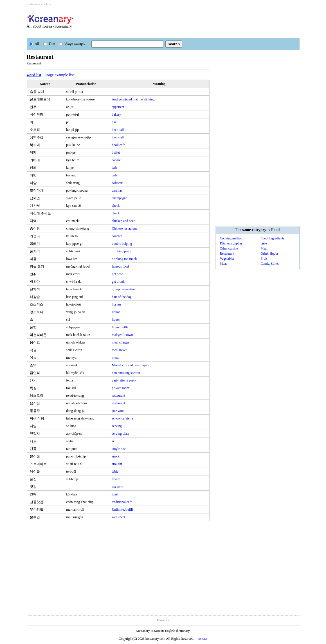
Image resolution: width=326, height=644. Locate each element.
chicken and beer (123, 221)
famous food (120, 266)
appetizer (118, 107)
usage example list (59, 75)
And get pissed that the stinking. (134, 99)
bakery (117, 115)
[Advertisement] (194, 22)
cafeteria (118, 183)
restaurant (119, 396)
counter (117, 236)
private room (121, 388)
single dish (119, 449)
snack (116, 456)
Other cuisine (229, 248)
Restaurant (227, 253)
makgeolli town (122, 335)
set (114, 441)
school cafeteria (123, 418)
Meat (223, 264)
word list (34, 75)
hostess (117, 304)
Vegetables (227, 259)
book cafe (119, 145)
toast (115, 494)
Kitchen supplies (231, 243)
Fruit (264, 259)
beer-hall (118, 130)
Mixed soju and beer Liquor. (131, 365)
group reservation (124, 289)
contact (202, 639)
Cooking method (231, 238)
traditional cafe (122, 502)
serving (117, 426)
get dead (118, 274)
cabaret (117, 160)
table (115, 472)
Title (49, 44)
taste (264, 243)
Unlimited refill (122, 510)
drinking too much (124, 259)
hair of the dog (122, 297)
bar (114, 122)
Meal (264, 248)
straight (117, 464)
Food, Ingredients (273, 238)
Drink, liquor (270, 253)
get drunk (118, 282)
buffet (116, 152)
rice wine (118, 411)
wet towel (119, 517)
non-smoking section (126, 373)
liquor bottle (120, 327)
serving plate (121, 434)
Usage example (72, 44)
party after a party (124, 380)
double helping (122, 244)
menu (116, 358)
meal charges (121, 342)
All (34, 44)
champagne (120, 198)
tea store (118, 487)
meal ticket (119, 350)
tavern (116, 479)
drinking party (122, 251)
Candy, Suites (270, 264)
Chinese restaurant (124, 228)
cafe (115, 168)
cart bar (117, 190)
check (116, 206)
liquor (116, 312)
